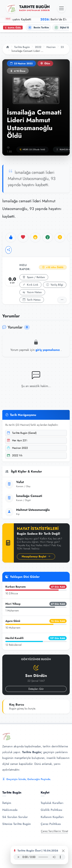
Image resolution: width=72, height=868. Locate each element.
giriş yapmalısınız (48, 350)
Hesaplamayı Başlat (36, 556)
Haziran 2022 (17, 448)
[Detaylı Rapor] (62, 300)
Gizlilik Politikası (51, 810)
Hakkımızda (10, 810)
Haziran (51, 47)
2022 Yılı (15, 455)
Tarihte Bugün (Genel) (22, 433)
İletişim (7, 803)
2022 (38, 47)
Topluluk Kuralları (52, 803)
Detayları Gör (36, 689)
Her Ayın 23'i (17, 440)
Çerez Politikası (51, 824)
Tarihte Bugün (22, 47)
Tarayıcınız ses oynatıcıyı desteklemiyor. (39, 857)
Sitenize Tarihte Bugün (17, 824)
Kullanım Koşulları (52, 817)
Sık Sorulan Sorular (15, 817)
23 (62, 47)
